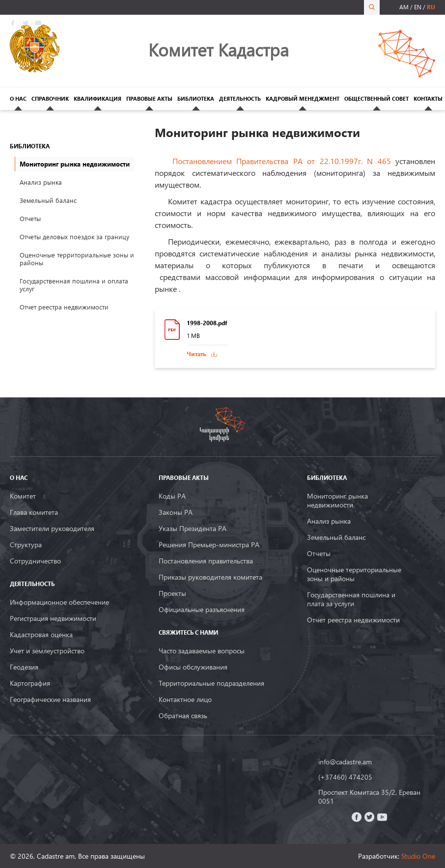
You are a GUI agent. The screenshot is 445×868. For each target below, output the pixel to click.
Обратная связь (183, 716)
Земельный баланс (48, 200)
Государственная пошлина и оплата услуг (74, 285)
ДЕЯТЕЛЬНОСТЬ (240, 98)
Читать (196, 354)
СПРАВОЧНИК (50, 98)
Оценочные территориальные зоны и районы (77, 259)
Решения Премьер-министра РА (209, 545)
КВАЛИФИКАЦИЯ (97, 98)
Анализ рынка (41, 182)
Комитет (23, 496)
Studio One (418, 856)
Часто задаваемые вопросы (202, 651)
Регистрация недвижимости (53, 618)
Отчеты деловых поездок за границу (74, 237)
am (404, 7)
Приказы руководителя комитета (210, 577)
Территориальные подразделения (211, 683)
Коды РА (172, 496)
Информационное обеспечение (59, 602)
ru (431, 7)
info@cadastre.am (345, 762)
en (418, 7)
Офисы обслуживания (193, 667)
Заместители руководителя (52, 529)
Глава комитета (34, 512)
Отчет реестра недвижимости (64, 307)
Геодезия (24, 667)
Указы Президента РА (193, 529)
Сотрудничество (35, 561)
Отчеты (30, 219)
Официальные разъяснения (202, 610)
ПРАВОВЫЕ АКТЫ (149, 98)
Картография (30, 683)
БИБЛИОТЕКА (196, 98)
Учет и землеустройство (47, 651)
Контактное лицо (185, 700)
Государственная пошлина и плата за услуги (351, 599)
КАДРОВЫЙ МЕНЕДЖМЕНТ (303, 98)
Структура (26, 545)
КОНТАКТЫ (428, 98)
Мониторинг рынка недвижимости (337, 501)
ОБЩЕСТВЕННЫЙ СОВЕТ (376, 98)
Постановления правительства (206, 561)
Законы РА (176, 512)
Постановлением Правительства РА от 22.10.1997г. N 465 (284, 161)
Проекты (172, 593)
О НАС (18, 98)
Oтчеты (319, 554)
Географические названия (50, 700)
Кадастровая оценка (41, 635)
